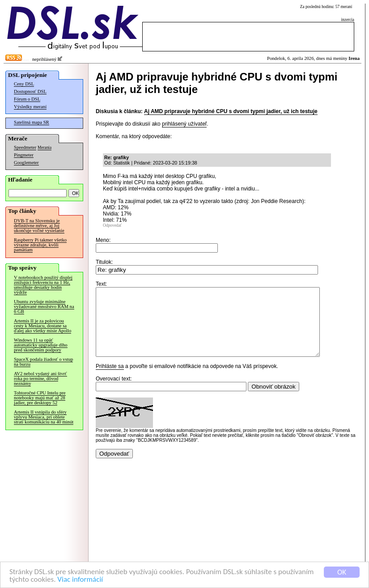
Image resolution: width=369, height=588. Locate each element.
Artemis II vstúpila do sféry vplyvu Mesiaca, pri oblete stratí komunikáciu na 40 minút (44, 417)
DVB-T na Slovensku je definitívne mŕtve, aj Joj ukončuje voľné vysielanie (39, 226)
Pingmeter (24, 155)
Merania (45, 148)
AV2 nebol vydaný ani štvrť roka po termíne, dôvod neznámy (40, 379)
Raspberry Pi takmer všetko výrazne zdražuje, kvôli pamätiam (40, 245)
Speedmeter (25, 147)
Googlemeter (26, 163)
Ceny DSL (24, 84)
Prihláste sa (110, 380)
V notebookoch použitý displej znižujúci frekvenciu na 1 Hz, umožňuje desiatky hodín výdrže (43, 285)
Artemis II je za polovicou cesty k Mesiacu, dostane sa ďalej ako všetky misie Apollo (42, 326)
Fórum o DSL (27, 99)
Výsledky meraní (30, 107)
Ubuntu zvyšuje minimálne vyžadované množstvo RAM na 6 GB (44, 307)
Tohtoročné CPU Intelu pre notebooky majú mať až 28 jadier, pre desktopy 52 (40, 398)
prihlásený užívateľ (184, 124)
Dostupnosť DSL (30, 91)
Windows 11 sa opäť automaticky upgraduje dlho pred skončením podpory (41, 345)
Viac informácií (80, 581)
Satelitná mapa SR (32, 122)
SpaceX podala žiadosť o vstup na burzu (43, 362)
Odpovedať (112, 225)
